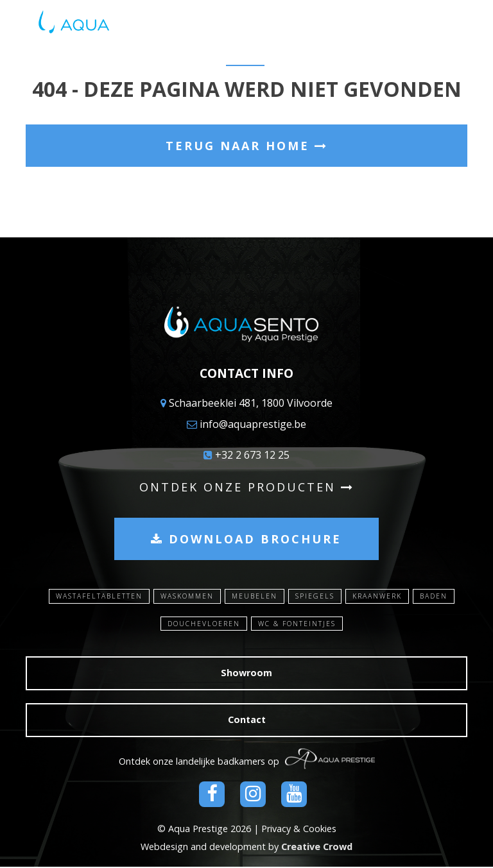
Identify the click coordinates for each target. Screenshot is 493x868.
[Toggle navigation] (458, 26)
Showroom (246, 674)
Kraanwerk (380, 596)
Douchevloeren (203, 625)
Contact (247, 721)
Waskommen (185, 596)
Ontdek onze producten (247, 487)
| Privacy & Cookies (295, 829)
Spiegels (316, 596)
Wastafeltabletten (93, 596)
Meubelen (255, 596)
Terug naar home (247, 146)
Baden (439, 596)
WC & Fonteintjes (298, 625)
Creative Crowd (317, 848)
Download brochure (246, 539)
